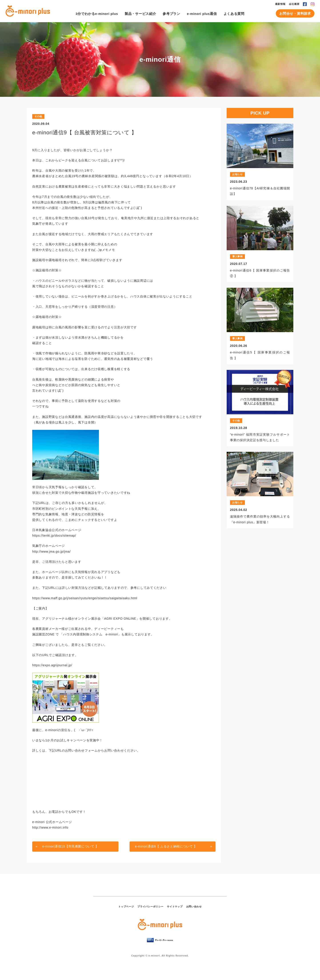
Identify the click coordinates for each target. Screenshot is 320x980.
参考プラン (171, 14)
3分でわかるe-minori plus (97, 14)
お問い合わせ (194, 907)
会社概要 (294, 4)
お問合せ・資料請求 (295, 13)
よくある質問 (234, 14)
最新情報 (280, 4)
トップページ (126, 907)
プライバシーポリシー (150, 907)
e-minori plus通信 (202, 14)
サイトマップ (175, 907)
